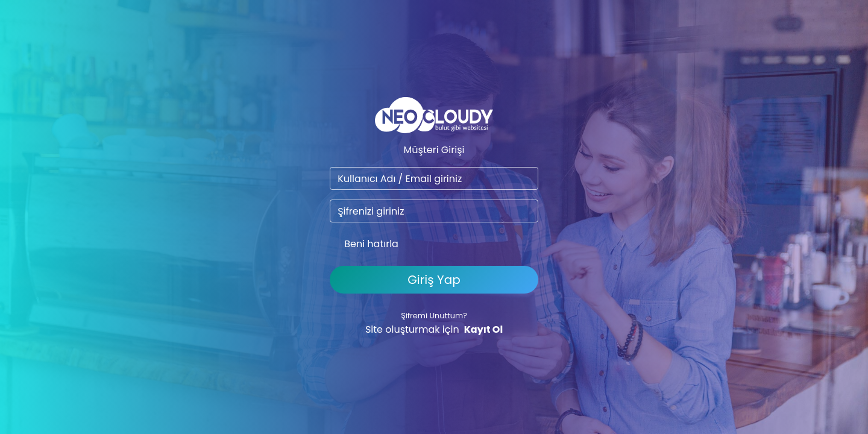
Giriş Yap (434, 280)
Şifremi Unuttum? (434, 316)
